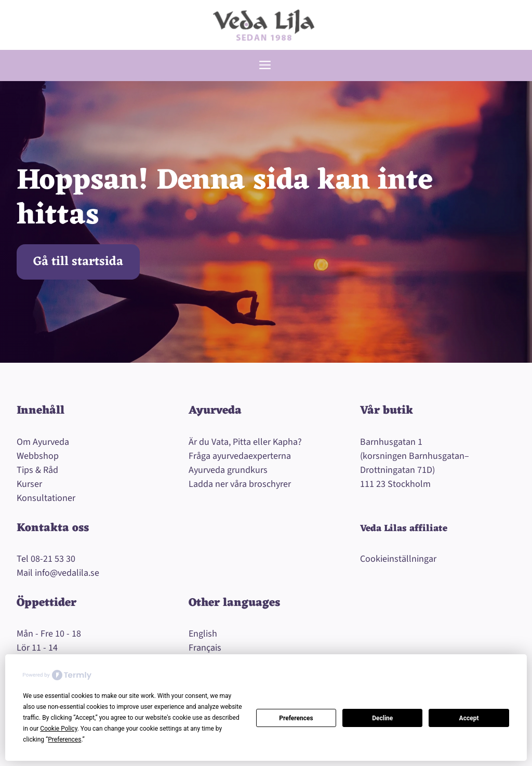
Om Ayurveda (43, 442)
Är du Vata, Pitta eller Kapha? (245, 442)
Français (205, 648)
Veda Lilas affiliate (404, 529)
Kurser (29, 484)
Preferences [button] (64, 739)
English (203, 634)
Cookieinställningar (398, 559)
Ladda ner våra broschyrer (240, 484)
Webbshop (38, 456)
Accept (469, 718)
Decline (382, 718)
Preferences (296, 718)
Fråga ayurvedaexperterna (240, 456)
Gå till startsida (78, 262)
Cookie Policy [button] (58, 729)
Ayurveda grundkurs (228, 470)
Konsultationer (46, 498)
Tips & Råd (37, 470)
